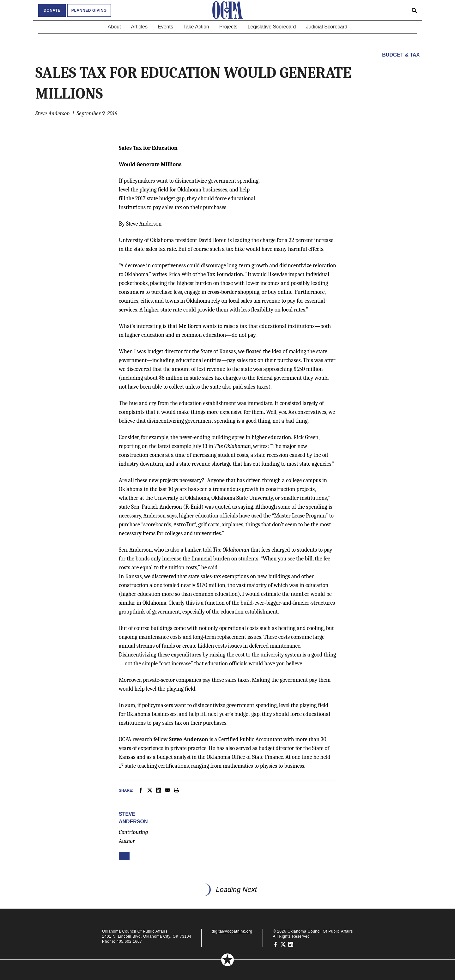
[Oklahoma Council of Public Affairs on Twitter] (283, 944)
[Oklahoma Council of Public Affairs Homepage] (227, 10)
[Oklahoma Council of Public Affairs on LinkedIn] (291, 944)
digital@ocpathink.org (232, 931)
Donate (52, 10)
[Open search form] (414, 10)
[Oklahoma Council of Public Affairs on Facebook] (276, 944)
